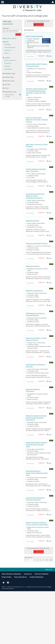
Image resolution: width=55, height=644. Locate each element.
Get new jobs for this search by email (38, 21)
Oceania (7, 66)
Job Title (6, 84)
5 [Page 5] (44, 541)
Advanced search (8, 24)
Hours (6, 88)
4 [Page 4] (41, 541)
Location (6, 58)
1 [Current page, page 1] (32, 541)
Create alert (39, 24)
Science (7, 50)
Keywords (6, 28)
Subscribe (30, 539)
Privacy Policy (7, 559)
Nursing (7, 44)
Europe (7, 63)
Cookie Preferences (36, 559)
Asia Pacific (8, 69)
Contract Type (8, 77)
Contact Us (28, 555)
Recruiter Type (9, 81)
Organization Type (10, 92)
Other (6, 53)
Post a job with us (20, 559)
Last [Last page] (51, 541)
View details (30, 55)
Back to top (49, 550)
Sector (6, 42)
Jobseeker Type (9, 74)
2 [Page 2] (35, 541)
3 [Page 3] (38, 541)
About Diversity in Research (11, 555)
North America (9, 60)
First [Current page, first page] (28, 541)
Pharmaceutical (10, 47)
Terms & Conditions (41, 555)
